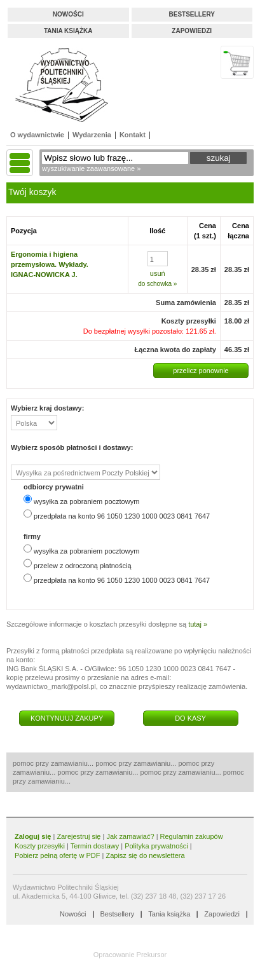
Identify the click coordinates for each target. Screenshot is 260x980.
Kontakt (133, 135)
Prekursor (152, 955)
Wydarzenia (92, 135)
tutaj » (198, 624)
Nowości (68, 14)
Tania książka (68, 31)
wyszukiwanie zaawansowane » (91, 168)
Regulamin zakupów (192, 836)
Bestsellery (192, 14)
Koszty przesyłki (41, 846)
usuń (158, 273)
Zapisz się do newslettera (145, 855)
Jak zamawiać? (130, 836)
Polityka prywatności (156, 846)
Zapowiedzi (192, 31)
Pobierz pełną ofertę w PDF (58, 855)
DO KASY (190, 718)
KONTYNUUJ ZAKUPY (67, 718)
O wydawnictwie (37, 135)
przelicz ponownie (201, 371)
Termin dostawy (95, 846)
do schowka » (157, 284)
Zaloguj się (33, 836)
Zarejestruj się (79, 836)
